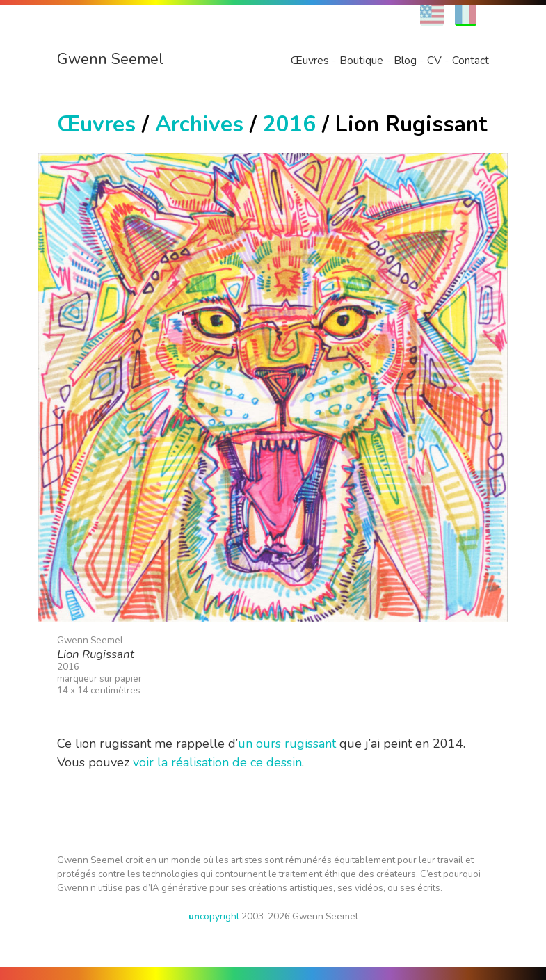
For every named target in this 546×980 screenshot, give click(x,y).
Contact (471, 61)
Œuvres (310, 61)
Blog (405, 61)
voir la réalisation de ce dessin (217, 762)
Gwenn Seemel (110, 59)
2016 (289, 124)
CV (434, 61)
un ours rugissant (287, 744)
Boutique (361, 61)
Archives (199, 124)
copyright (214, 916)
